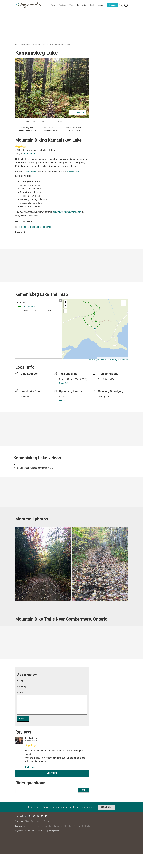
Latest (101, 5)
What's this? (64, 383)
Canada (38, 45)
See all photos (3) (78, 113)
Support (112, 5)
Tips (71, 5)
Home (17, 45)
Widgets (48, 821)
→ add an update (73, 171)
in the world (29, 154)
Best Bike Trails (42, 826)
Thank (33, 767)
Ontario (44, 45)
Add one (62, 400)
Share (60, 122)
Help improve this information (67, 212)
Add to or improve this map (97, 360)
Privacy (57, 831)
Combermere (52, 45)
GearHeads (26, 397)
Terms (51, 831)
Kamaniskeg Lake (64, 45)
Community (81, 5)
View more (52, 773)
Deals (92, 5)
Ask (84, 790)
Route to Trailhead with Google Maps (35, 227)
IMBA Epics (54, 826)
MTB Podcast (29, 826)
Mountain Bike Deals (82, 826)
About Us (29, 821)
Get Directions (34, 122)
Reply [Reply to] (27, 767)
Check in (70, 122)
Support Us (38, 821)
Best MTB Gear (66, 826)
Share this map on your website (118, 360)
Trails (53, 5)
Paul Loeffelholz (31, 171)
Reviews (62, 5)
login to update (104, 383)
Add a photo (49, 122)
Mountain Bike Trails (27, 45)
